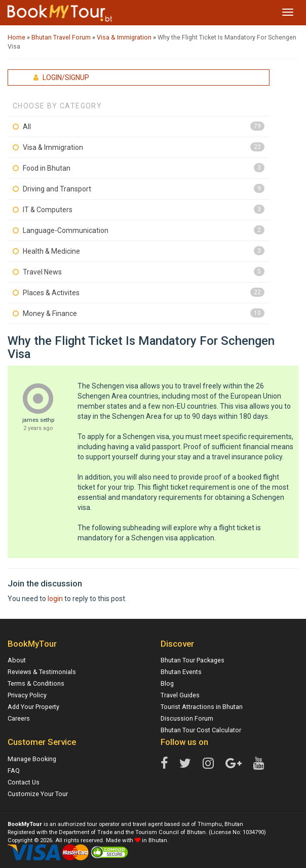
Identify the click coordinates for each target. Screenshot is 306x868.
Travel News (42, 272)
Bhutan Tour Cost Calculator (201, 730)
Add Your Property (33, 707)
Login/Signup (61, 77)
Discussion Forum (187, 718)
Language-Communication (66, 230)
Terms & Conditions (36, 683)
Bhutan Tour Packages (193, 660)
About (17, 660)
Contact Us (24, 782)
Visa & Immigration (53, 147)
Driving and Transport (57, 189)
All (27, 127)
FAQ (14, 771)
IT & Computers (48, 210)
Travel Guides (180, 695)
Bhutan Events (181, 672)
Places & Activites (51, 293)
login (55, 599)
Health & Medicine (51, 251)
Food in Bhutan (47, 168)
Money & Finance (50, 313)
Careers (19, 718)
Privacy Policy (27, 695)
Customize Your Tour (38, 794)
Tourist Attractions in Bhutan (202, 707)
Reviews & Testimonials (42, 672)
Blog (167, 683)
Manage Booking (32, 759)
